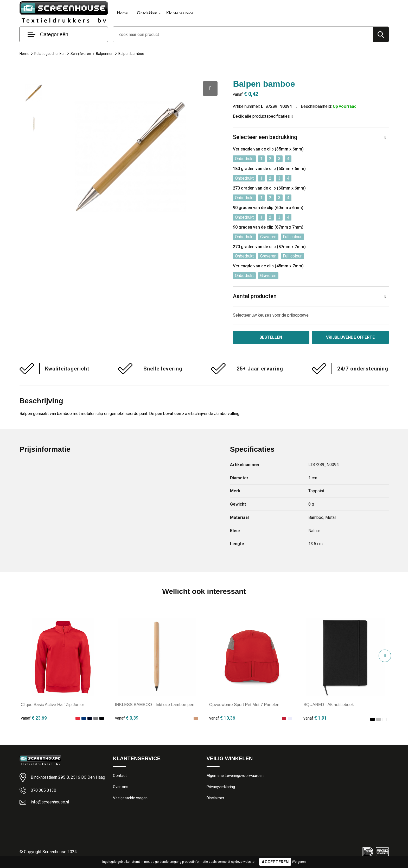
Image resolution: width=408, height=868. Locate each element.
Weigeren (299, 862)
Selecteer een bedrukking (265, 137)
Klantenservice (180, 13)
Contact (120, 776)
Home (122, 13)
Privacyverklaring (221, 787)
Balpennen (107, 54)
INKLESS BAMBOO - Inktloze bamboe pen (155, 705)
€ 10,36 (222, 718)
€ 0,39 (127, 718)
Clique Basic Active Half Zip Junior (53, 705)
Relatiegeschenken (51, 54)
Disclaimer (215, 798)
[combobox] (243, 34)
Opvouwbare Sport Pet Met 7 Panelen (244, 705)
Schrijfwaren (82, 54)
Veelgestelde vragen (130, 798)
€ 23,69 (34, 718)
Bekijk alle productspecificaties (263, 116)
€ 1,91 (315, 718)
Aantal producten (255, 296)
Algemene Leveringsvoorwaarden (235, 776)
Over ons (121, 787)
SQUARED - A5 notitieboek (329, 705)
